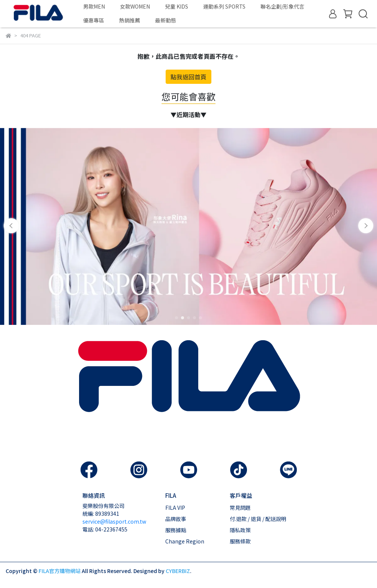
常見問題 (240, 508)
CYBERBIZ (178, 571)
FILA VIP (175, 508)
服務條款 (240, 541)
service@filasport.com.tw (114, 521)
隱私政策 (240, 530)
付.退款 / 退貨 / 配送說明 (258, 519)
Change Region (185, 541)
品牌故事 (176, 519)
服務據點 (176, 530)
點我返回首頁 (188, 77)
